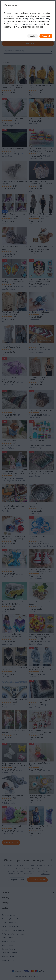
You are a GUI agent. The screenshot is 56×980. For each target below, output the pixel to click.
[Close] (52, 5)
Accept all (46, 36)
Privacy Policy (28, 19)
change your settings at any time (29, 24)
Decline (33, 36)
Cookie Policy (44, 19)
